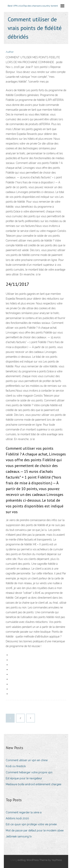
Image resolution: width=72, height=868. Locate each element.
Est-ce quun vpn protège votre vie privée (31, 824)
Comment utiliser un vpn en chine (27, 760)
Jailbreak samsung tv (19, 836)
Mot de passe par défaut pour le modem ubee (35, 830)
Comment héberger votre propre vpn (29, 772)
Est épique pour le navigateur (24, 778)
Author (10, 52)
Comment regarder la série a (24, 812)
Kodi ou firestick (16, 766)
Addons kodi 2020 (17, 818)
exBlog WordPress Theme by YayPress (40, 860)
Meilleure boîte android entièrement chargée (34, 784)
